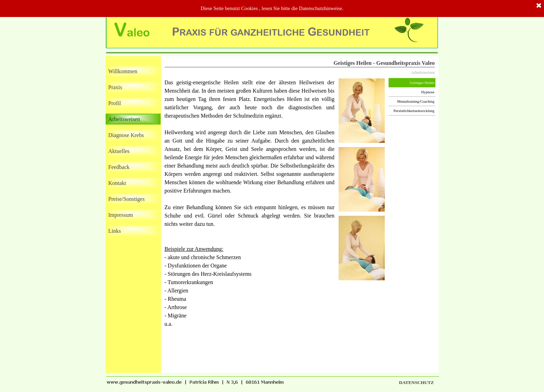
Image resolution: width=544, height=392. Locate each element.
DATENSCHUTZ (416, 382)
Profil (114, 103)
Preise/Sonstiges (126, 199)
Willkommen (123, 71)
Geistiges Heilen (422, 83)
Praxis (115, 87)
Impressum (121, 215)
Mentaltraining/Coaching (416, 101)
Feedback (119, 167)
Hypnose (428, 92)
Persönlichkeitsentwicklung (414, 111)
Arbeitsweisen (124, 119)
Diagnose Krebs (126, 135)
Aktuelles (119, 151)
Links (114, 231)
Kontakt (117, 183)
